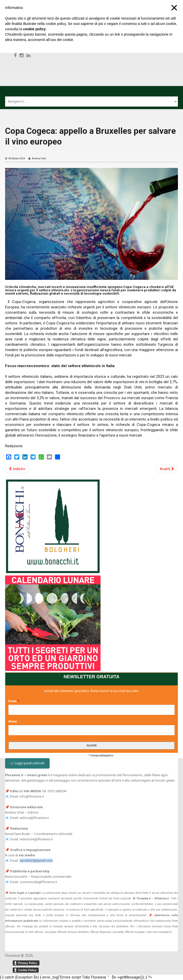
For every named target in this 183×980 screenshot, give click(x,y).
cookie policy (34, 29)
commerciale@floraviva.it (38, 882)
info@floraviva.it (32, 796)
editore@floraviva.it (34, 818)
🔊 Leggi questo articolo (27, 763)
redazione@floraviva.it (36, 839)
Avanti (167, 469)
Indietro (17, 469)
